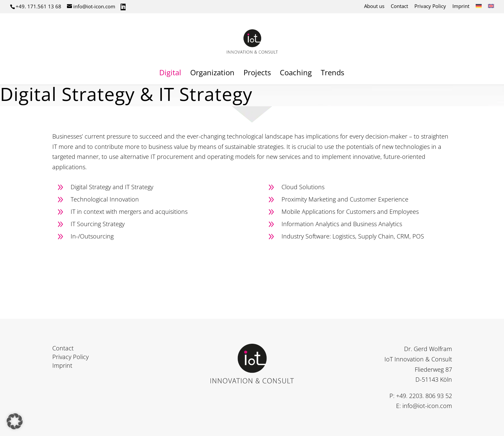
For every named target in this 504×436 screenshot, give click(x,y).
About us (374, 6)
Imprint (461, 6)
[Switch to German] (479, 8)
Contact (399, 6)
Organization (212, 74)
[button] (15, 421)
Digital (170, 74)
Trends (332, 74)
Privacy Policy (430, 6)
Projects (257, 74)
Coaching (296, 74)
